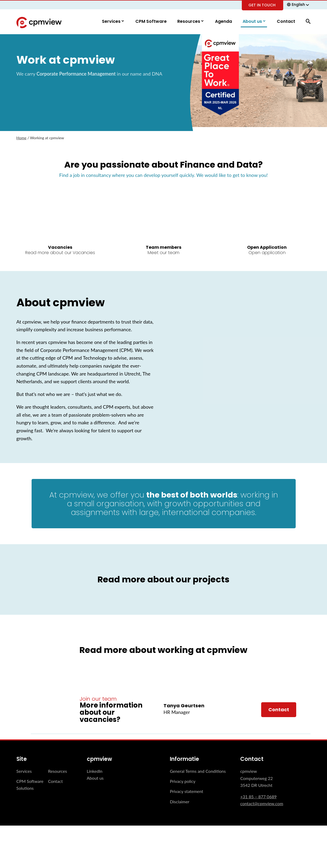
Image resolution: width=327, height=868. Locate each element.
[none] (299, 5)
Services (112, 22)
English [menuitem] (298, 5)
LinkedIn (95, 771)
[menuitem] (299, 5)
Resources (189, 22)
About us (253, 22)
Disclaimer (180, 802)
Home (21, 138)
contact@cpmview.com (262, 804)
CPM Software (151, 22)
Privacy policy (183, 781)
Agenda (223, 22)
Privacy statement (187, 791)
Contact (286, 22)
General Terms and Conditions (198, 771)
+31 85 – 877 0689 (258, 797)
